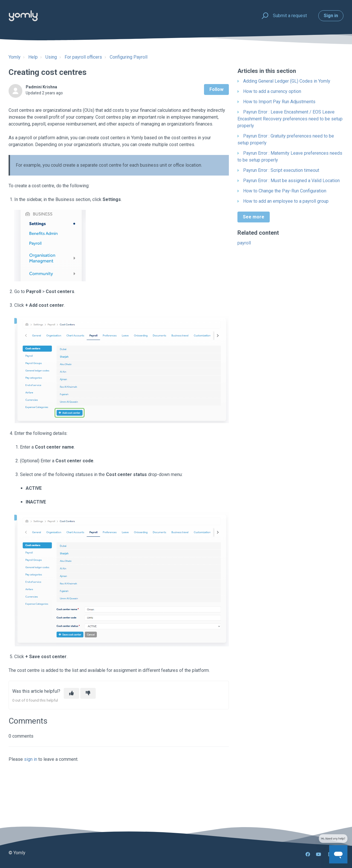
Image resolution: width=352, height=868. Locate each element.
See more (254, 217)
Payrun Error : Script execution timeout (281, 170)
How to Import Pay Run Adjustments (279, 102)
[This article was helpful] (71, 693)
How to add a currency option (272, 91)
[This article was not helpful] (88, 693)
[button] (264, 16)
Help (33, 57)
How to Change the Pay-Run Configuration (285, 191)
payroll (244, 243)
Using (51, 57)
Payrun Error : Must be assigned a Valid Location (291, 181)
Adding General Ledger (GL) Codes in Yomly (287, 81)
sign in (31, 759)
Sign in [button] (331, 16)
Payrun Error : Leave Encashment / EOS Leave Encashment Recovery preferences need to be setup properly (290, 119)
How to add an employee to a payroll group (286, 201)
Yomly (15, 57)
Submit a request (290, 16)
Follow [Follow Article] (216, 89)
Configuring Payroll (129, 57)
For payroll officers (83, 57)
